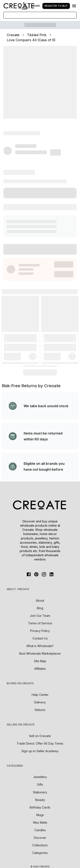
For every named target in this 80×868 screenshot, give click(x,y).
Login (36, 6)
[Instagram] (44, 574)
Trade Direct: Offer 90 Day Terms (40, 743)
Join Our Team (40, 616)
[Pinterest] (36, 574)
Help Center (40, 695)
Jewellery (40, 777)
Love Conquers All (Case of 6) (31, 40)
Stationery (40, 792)
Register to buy (56, 6)
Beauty (40, 800)
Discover (40, 838)
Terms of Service (40, 623)
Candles (40, 830)
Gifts (40, 784)
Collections (40, 845)
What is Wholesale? (40, 646)
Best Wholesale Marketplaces (40, 653)
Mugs (40, 815)
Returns (40, 710)
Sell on (40, 736)
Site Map (40, 661)
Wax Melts (40, 822)
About (40, 600)
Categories (40, 853)
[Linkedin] (52, 574)
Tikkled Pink (37, 35)
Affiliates (40, 669)
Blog (40, 608)
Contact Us (40, 638)
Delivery (40, 702)
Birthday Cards (40, 807)
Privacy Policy (40, 631)
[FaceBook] (29, 574)
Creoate (13, 35)
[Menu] (74, 6)
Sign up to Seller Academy (40, 751)
